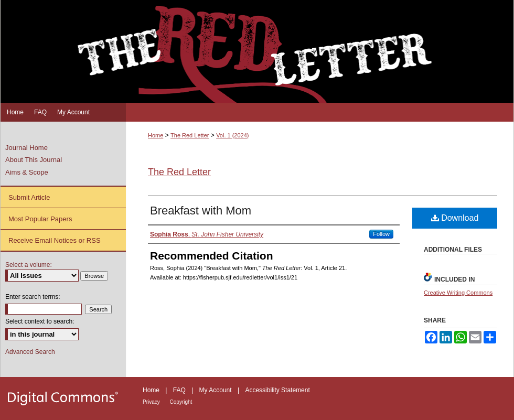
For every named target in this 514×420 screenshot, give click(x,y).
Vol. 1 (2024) (232, 135)
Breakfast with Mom (201, 211)
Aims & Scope (27, 172)
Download (455, 218)
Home (156, 135)
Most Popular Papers (40, 219)
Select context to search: (40, 321)
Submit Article (29, 197)
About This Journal (34, 160)
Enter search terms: (33, 297)
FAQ (180, 390)
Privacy (152, 402)
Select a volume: (29, 265)
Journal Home (26, 148)
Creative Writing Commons (458, 293)
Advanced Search (30, 352)
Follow (381, 234)
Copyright (181, 402)
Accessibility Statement (277, 390)
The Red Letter (190, 135)
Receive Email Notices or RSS (55, 240)
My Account (216, 390)
